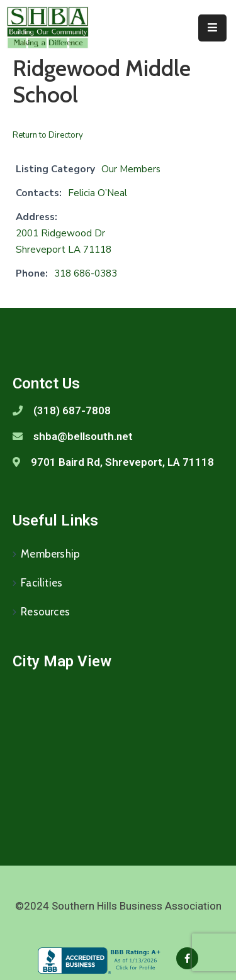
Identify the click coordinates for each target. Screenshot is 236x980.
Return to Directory (48, 135)
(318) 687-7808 (72, 410)
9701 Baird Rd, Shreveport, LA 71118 (122, 462)
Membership (50, 554)
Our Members (131, 169)
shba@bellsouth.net (83, 436)
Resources (45, 612)
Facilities (42, 583)
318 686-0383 (86, 273)
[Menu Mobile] (212, 28)
